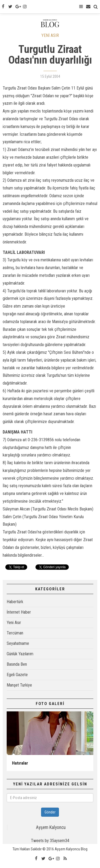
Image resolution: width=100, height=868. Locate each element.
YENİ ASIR (50, 35)
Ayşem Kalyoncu (51, 827)
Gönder (50, 812)
